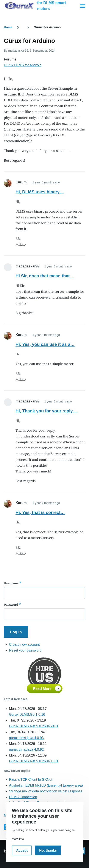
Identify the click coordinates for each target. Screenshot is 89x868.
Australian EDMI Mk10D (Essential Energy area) (46, 785)
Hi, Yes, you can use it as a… (45, 344)
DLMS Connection (23, 797)
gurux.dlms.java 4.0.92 (26, 750)
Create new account (24, 645)
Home (8, 27)
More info (18, 839)
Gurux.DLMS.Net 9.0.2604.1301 (34, 761)
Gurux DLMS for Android (23, 65)
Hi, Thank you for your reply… (46, 411)
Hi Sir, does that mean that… (45, 276)
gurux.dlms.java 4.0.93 (26, 738)
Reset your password (25, 650)
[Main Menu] (83, 6)
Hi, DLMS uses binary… (40, 192)
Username (11, 583)
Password (11, 605)
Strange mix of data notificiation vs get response (46, 791)
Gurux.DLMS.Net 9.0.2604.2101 (34, 726)
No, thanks (48, 850)
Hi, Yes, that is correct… (40, 512)
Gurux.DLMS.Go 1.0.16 (27, 715)
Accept (22, 850)
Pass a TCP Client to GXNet (31, 780)
